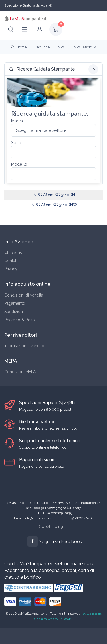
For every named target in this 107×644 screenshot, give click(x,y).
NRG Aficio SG (86, 47)
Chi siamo (13, 252)
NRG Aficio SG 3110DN (54, 195)
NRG (62, 47)
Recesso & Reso (20, 320)
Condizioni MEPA (20, 372)
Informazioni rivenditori (25, 346)
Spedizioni (14, 312)
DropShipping (50, 526)
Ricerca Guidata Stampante (42, 69)
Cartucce (42, 47)
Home (18, 47)
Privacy (11, 269)
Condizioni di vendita (24, 295)
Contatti (11, 261)
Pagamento (15, 303)
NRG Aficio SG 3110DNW (54, 205)
